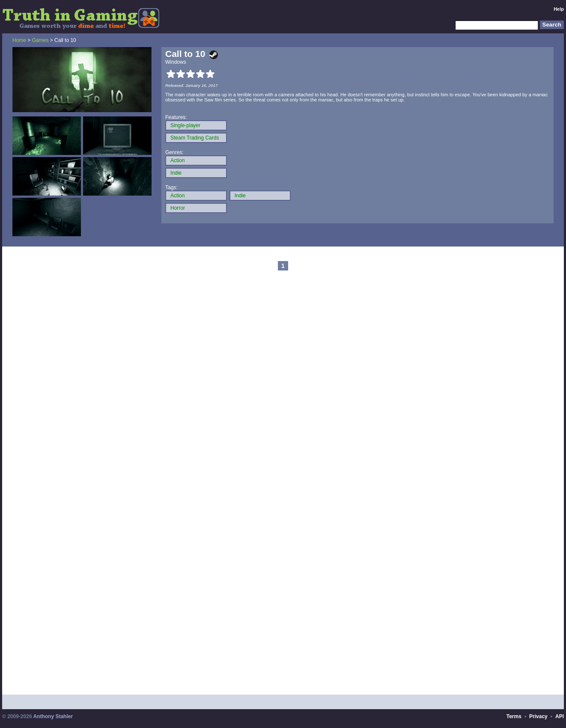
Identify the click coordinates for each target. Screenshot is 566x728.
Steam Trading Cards (195, 138)
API (560, 716)
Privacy (538, 716)
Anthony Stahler (53, 716)
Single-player (185, 125)
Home (19, 40)
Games (40, 40)
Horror (178, 208)
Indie (176, 173)
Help (559, 9)
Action (177, 160)
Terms (514, 716)
